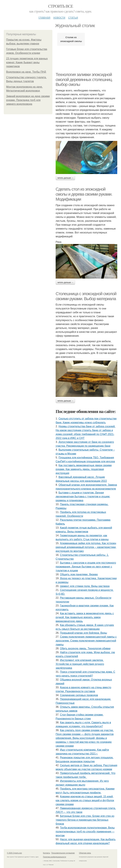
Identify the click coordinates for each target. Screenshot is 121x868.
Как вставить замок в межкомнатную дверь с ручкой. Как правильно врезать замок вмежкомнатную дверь (85, 617)
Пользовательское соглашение (63, 853)
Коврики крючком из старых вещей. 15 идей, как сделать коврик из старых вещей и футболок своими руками (85, 800)
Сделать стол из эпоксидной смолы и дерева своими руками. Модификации (84, 194)
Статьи (73, 17)
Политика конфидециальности (54, 857)
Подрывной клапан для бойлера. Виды (84, 633)
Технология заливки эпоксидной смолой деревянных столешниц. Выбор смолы (84, 79)
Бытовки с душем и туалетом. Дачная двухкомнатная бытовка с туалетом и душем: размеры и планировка (83, 496)
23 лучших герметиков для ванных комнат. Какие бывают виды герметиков (27, 62)
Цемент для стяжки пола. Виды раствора (85, 586)
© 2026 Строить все (14, 853)
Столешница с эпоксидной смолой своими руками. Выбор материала (86, 296)
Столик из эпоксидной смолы (71, 39)
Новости (59, 17)
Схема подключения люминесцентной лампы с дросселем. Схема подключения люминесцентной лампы (86, 641)
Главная (44, 17)
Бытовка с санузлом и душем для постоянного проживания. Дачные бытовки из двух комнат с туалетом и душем (86, 567)
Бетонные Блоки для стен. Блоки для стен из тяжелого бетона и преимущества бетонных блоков (85, 820)
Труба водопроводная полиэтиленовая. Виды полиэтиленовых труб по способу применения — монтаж (85, 832)
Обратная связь (85, 853)
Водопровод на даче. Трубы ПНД (26, 72)
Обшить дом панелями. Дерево (79, 574)
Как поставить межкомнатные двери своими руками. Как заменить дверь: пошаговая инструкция (84, 469)
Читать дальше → (65, 178)
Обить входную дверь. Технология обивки (85, 648)
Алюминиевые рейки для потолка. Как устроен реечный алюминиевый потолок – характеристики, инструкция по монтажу (86, 547)
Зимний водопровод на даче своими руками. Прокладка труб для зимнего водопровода (28, 100)
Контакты (46, 853)
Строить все (60, 6)
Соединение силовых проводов (79, 695)
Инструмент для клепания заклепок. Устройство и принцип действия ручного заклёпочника (80, 664)
